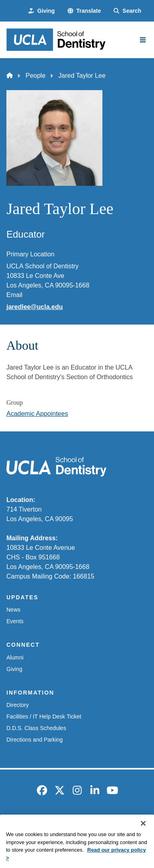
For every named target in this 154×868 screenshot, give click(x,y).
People (36, 76)
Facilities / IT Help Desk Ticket (44, 716)
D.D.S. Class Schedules (36, 728)
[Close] (143, 835)
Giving (14, 669)
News (13, 610)
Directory (18, 705)
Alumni (15, 657)
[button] (84, 11)
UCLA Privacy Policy (116, 822)
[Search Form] (127, 11)
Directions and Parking (35, 740)
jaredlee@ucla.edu (35, 307)
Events (15, 621)
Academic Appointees (37, 414)
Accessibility (63, 822)
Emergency (22, 822)
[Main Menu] (143, 40)
